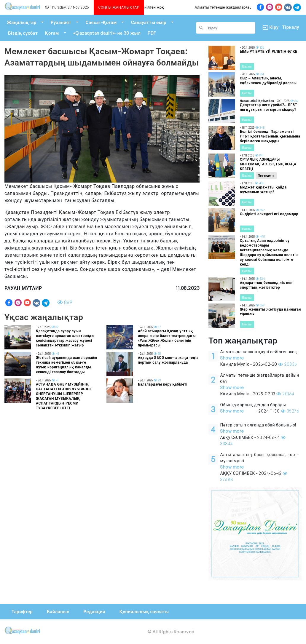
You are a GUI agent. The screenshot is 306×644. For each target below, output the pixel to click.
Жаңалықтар (22, 22)
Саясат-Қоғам (101, 22)
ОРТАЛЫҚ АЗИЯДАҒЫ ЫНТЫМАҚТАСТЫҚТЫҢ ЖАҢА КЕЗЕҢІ (268, 164)
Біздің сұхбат (23, 33)
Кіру (269, 27)
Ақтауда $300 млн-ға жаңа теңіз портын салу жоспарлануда (168, 360)
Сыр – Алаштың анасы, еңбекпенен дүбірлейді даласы (268, 80)
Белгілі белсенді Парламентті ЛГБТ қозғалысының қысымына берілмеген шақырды (270, 136)
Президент (266, 175)
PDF (152, 33)
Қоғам (52, 33)
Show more (232, 358)
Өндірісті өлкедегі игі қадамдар (269, 214)
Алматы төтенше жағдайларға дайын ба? (234, 7)
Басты (247, 66)
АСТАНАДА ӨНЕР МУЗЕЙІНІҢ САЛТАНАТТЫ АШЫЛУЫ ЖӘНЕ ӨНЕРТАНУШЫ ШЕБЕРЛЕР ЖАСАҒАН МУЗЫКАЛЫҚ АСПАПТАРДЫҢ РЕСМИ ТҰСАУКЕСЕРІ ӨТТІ (64, 396)
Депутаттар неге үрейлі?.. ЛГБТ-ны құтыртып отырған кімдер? (269, 107)
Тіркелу (291, 27)
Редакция (94, 612)
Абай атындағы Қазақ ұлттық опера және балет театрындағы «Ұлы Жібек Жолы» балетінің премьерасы (167, 338)
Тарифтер (22, 612)
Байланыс (58, 612)
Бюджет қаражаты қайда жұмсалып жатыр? (263, 190)
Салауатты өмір (149, 22)
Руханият (61, 22)
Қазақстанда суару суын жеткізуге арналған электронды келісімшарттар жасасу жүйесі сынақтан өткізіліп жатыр (65, 338)
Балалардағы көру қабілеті (163, 384)
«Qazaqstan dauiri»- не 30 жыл (107, 33)
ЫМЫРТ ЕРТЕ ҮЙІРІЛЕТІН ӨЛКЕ (268, 51)
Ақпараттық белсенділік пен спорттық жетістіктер (266, 285)
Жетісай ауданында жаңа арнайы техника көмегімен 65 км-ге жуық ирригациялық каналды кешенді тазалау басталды (67, 365)
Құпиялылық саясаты (144, 612)
